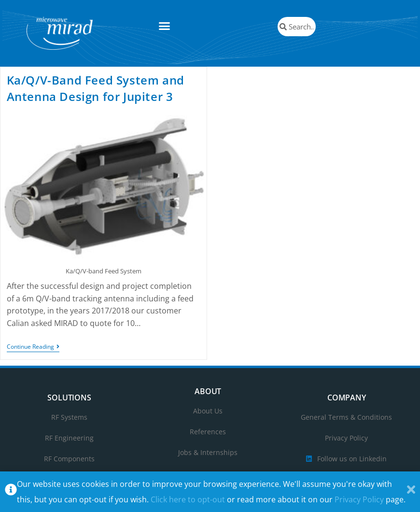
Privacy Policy (359, 499)
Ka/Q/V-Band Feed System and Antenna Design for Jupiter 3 (96, 88)
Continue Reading (33, 347)
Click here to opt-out (188, 499)
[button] (165, 26)
